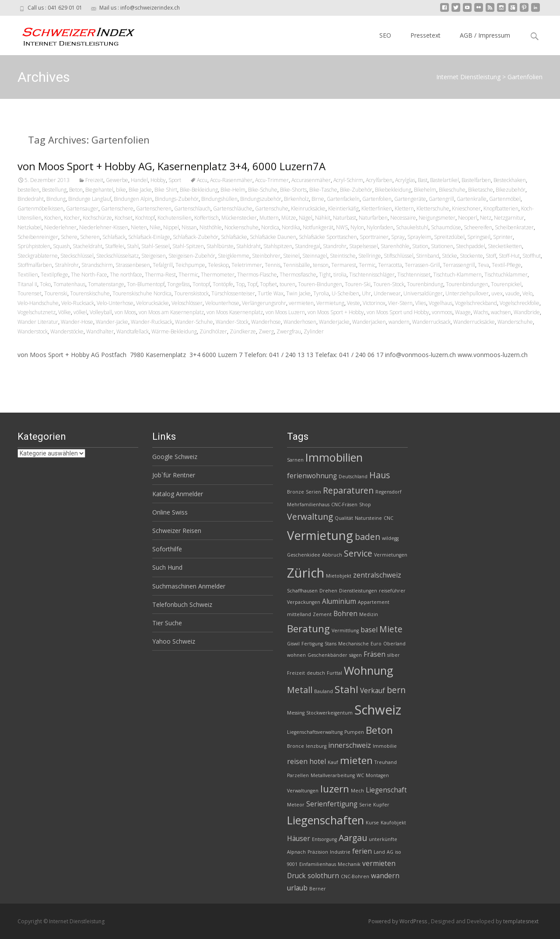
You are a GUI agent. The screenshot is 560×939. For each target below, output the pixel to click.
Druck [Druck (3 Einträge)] (296, 876)
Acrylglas (405, 180)
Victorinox (374, 303)
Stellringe (370, 256)
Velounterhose (222, 303)
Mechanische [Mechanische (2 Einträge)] (353, 644)
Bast (423, 180)
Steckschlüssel (77, 256)
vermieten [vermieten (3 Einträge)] (379, 864)
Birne (318, 199)
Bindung (56, 199)
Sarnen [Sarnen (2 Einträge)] (295, 460)
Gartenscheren (154, 208)
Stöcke (450, 256)
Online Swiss (170, 512)
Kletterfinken (377, 208)
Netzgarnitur (509, 218)
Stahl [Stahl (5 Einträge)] (346, 689)
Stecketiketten (505, 246)
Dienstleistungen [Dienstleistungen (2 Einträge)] (358, 591)
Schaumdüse (446, 227)
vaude (513, 293)
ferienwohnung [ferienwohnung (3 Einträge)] (312, 476)
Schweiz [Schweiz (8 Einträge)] (378, 710)
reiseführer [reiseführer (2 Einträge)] (392, 591)
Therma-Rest (160, 275)
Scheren (90, 237)
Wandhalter (100, 331)
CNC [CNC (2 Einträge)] (388, 518)
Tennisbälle (297, 265)
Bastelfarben (476, 180)
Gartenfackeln (343, 199)
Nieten (139, 227)
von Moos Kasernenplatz (235, 312)
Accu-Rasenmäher (231, 180)
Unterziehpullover (467, 293)
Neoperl (468, 218)
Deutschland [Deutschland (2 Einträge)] (353, 477)
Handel (139, 180)
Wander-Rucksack (152, 322)
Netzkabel (30, 227)
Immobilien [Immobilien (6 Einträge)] (334, 457)
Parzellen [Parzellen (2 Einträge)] (298, 775)
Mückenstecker (239, 218)
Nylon (357, 227)
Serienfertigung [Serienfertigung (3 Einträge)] (332, 804)
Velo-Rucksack (78, 303)
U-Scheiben (345, 293)
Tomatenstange (106, 284)
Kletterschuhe (433, 208)
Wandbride (527, 312)
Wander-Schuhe (194, 322)
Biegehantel (99, 190)
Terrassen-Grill (422, 265)
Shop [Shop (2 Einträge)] (365, 505)
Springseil (479, 237)
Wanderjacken (369, 322)
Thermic (188, 275)
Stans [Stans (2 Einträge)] (331, 644)
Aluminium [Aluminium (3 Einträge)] (339, 601)
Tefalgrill (163, 265)
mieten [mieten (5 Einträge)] (356, 760)
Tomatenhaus (69, 284)
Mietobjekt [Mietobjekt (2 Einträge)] (339, 576)
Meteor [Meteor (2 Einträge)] (296, 805)
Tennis (273, 265)
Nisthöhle (211, 227)
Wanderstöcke (67, 331)
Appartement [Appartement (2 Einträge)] (374, 602)
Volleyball (101, 312)
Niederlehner (60, 227)
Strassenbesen (133, 265)
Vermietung (330, 303)
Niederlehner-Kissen (104, 227)
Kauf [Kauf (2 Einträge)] (333, 762)
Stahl (133, 246)
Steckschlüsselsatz (117, 256)
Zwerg (266, 331)
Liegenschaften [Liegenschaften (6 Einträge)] (325, 820)
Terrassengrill (459, 265)
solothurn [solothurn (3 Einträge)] (323, 876)
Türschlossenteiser (233, 293)
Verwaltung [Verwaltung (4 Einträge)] (310, 517)
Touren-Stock (389, 284)
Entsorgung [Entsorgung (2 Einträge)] (324, 839)
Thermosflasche (298, 275)
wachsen (501, 312)
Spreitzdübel (449, 237)
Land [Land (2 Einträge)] (379, 852)
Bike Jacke (140, 190)
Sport (175, 180)
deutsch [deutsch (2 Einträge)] (316, 673)
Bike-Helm (233, 190)
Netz (486, 218)
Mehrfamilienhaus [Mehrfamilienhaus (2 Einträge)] (308, 505)
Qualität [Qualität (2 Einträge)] (344, 518)
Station (420, 246)
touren (287, 284)
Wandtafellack (133, 331)
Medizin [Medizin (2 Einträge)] (369, 614)
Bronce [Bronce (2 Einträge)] (296, 746)
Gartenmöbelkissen (40, 208)
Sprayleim (419, 237)
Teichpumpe (190, 265)
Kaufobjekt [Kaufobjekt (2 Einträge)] (393, 823)
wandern (399, 322)
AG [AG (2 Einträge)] (390, 852)
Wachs (481, 312)
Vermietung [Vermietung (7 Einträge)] (320, 535)
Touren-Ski (358, 284)
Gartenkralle (472, 199)
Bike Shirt (166, 190)
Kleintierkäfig (343, 208)
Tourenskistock (191, 293)
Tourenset (30, 293)
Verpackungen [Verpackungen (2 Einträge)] (304, 602)
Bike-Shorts (293, 190)
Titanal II (27, 284)
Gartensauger (82, 208)
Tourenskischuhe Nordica (142, 293)
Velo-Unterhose (115, 303)
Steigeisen (154, 256)
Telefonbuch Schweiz (182, 604)
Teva (483, 265)
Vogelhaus (441, 303)
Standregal (308, 246)
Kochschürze (97, 218)
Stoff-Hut (509, 256)
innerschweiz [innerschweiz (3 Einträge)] (350, 745)
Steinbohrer (266, 256)
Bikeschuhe (452, 190)
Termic (367, 265)
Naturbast (345, 218)
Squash (61, 246)
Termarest (344, 265)
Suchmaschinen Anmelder (189, 586)
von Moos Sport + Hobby (336, 312)
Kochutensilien (175, 218)
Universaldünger (423, 293)
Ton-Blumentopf (146, 284)
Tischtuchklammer (506, 275)
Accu (202, 180)
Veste (353, 303)
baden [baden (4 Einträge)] (367, 537)
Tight (325, 275)
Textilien (28, 275)
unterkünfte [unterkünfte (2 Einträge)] (383, 839)
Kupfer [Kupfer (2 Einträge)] (381, 805)
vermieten (301, 303)
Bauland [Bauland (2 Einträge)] (324, 691)
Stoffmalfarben (35, 265)
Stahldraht (248, 246)
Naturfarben (373, 218)
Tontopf (201, 284)
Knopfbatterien (501, 208)
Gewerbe (117, 180)
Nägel (306, 218)
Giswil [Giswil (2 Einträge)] (293, 644)
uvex (497, 293)
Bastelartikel (444, 180)
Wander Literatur (38, 322)
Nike (155, 227)
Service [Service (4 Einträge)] (358, 553)
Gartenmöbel (505, 199)
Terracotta (390, 265)
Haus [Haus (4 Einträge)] (380, 475)
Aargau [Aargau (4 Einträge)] (353, 838)
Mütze (289, 218)
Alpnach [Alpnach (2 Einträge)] (296, 852)
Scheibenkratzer (514, 227)
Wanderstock (33, 331)
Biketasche (481, 190)
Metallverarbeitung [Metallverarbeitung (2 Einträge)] (333, 775)
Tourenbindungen (467, 284)
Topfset (268, 284)
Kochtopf (145, 218)
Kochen (53, 218)
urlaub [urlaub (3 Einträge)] (297, 888)
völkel (80, 312)
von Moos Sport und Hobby (398, 312)
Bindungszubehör (261, 199)
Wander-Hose (77, 322)
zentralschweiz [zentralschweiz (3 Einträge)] (377, 575)
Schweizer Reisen (177, 531)
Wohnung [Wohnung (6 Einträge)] (369, 670)
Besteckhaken (510, 180)
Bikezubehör (511, 190)
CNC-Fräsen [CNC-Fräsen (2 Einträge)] (344, 505)
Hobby (158, 180)
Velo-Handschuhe (38, 303)
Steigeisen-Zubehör (192, 256)
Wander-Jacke (112, 322)
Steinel (291, 256)
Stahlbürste (220, 246)
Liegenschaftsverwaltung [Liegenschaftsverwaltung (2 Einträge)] (315, 732)
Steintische (343, 256)
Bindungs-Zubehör (177, 199)
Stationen (442, 246)
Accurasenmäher (311, 180)
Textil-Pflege (506, 265)
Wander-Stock (232, 322)
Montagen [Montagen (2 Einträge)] (377, 775)
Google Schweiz (175, 457)
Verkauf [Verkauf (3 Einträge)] (373, 691)
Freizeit (94, 180)
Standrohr (335, 246)
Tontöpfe (223, 284)
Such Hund (167, 567)
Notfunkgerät (318, 227)
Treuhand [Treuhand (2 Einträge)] (386, 762)
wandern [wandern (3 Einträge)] (385, 876)
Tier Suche (167, 623)
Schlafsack (114, 237)
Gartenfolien (377, 199)
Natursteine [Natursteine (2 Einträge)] (368, 518)
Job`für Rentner (174, 475)
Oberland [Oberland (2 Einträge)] (394, 644)
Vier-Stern (400, 303)
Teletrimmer (247, 265)
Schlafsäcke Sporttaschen (328, 237)
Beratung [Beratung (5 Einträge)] (308, 629)
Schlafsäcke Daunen (273, 237)
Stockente (471, 256)
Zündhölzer (213, 331)
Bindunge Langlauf (90, 199)
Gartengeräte (410, 199)
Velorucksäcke (152, 303)
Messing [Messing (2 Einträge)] (296, 713)
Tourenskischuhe (90, 293)
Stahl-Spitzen (188, 246)
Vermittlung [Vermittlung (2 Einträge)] (345, 631)
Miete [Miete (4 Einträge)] (391, 629)
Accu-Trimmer (272, 180)
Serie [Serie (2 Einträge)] (365, 805)
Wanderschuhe (515, 322)
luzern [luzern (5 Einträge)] (335, 789)
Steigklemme (234, 256)
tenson (321, 265)
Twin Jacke (298, 293)
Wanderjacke (334, 322)
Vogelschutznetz (37, 312)
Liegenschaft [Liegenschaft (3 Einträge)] (386, 790)
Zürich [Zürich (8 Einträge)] (306, 573)
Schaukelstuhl (412, 227)
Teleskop (218, 265)
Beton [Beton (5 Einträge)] (379, 730)
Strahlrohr (67, 265)
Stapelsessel (364, 246)
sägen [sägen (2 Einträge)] (355, 655)
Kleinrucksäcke (308, 208)
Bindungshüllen (219, 199)
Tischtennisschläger (372, 275)
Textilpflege (54, 275)
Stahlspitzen (278, 246)
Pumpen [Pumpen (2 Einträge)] (354, 732)
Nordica (270, 227)
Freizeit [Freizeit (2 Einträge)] (296, 673)
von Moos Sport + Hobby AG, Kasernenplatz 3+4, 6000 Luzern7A (171, 166)
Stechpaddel (471, 246)
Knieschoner (466, 208)
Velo (527, 293)
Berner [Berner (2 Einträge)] (318, 889)
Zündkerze (243, 331)
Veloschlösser (187, 303)
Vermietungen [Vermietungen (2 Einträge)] (391, 555)
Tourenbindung (425, 284)
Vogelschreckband (476, 303)
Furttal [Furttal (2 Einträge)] (334, 673)
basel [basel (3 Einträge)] (369, 630)
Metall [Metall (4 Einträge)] (300, 690)
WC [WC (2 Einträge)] (360, 775)
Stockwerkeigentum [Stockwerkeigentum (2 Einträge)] (329, 713)
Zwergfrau (289, 331)
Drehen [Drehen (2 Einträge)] (328, 591)
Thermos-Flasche (257, 275)
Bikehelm (425, 190)
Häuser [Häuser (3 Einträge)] (299, 839)
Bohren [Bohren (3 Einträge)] (345, 614)
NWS (342, 227)
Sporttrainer (374, 237)
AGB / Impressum (485, 35)
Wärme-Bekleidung (174, 331)
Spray (398, 237)
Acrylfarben (379, 180)
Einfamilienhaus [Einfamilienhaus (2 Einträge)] (318, 864)
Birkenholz (296, 199)
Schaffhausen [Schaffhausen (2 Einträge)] (302, 591)
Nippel (171, 227)
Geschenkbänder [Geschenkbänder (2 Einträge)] (327, 655)
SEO (385, 35)
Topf (252, 284)
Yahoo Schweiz (174, 641)
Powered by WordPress (398, 921)
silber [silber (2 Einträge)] (394, 655)
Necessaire (403, 218)
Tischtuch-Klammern (457, 275)
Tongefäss (178, 284)
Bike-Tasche (323, 190)
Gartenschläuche (233, 208)
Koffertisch (206, 218)
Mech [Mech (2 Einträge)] (357, 791)
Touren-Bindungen (320, 284)
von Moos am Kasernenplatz (171, 312)
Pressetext (425, 35)
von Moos (125, 312)
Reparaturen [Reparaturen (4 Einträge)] (348, 490)
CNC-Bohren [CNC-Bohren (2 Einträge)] (355, 876)
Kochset (124, 218)
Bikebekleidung (393, 190)
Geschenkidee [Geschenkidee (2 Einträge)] (304, 555)
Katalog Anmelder (178, 494)
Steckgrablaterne (38, 256)
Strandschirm (97, 265)
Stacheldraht (87, 246)
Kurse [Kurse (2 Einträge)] (372, 823)
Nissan (189, 227)
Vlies (421, 303)
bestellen (28, 190)
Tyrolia (321, 293)
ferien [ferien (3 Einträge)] (362, 851)
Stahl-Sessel (156, 246)
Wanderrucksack (431, 322)
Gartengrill (441, 199)
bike (121, 190)
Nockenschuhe (241, 227)
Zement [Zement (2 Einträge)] (322, 614)
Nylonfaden (380, 227)
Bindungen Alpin (133, 199)
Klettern (404, 208)
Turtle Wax (271, 293)
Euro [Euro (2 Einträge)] (376, 644)
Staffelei (115, 246)
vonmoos (442, 312)
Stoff (491, 256)
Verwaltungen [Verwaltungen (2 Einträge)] (303, 791)
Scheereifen (478, 227)
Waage (463, 312)
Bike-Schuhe (263, 190)
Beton (76, 190)
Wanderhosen (300, 322)
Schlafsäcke (234, 237)
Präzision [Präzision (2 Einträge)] (318, 852)
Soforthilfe (167, 549)
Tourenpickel (506, 284)
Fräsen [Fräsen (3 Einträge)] (374, 654)
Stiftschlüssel (399, 256)
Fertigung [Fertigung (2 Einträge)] (312, 644)
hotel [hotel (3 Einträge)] (318, 762)
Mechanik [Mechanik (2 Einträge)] (349, 864)
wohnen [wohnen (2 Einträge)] (296, 655)
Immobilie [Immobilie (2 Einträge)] (385, 746)
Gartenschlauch (192, 208)
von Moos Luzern (285, 312)
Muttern (269, 218)
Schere (69, 237)
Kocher (72, 218)
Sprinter (503, 237)
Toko (45, 284)
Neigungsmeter (437, 218)
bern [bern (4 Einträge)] (396, 690)
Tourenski (56, 293)
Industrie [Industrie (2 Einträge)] (340, 852)
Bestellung (54, 190)
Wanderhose (266, 322)
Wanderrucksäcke (474, 322)
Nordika (291, 227)
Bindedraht (31, 199)
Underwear (387, 293)
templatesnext (521, 921)
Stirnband (428, 256)
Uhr (366, 293)
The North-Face (89, 275)
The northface (126, 275)
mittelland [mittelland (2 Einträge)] (299, 614)
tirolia (340, 275)
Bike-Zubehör (356, 190)
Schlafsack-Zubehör (196, 237)
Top (240, 284)
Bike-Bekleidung (199, 190)
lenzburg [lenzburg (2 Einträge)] (316, 746)
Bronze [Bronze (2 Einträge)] (296, 492)
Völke (65, 312)
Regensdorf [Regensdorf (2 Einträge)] (388, 492)
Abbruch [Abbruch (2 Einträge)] (332, 555)
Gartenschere (117, 208)
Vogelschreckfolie (520, 303)
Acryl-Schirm (348, 180)
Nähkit (323, 218)
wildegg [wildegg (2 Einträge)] (390, 538)
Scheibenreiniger (38, 237)
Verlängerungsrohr (264, 303)
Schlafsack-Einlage (149, 237)
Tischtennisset (414, 275)
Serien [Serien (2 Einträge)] (313, 492)
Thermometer (218, 275)
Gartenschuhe (272, 208)
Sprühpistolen (34, 246)
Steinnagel (315, 256)
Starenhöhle (395, 246)
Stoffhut (532, 256)
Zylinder (314, 331)
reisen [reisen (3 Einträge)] (297, 762)
